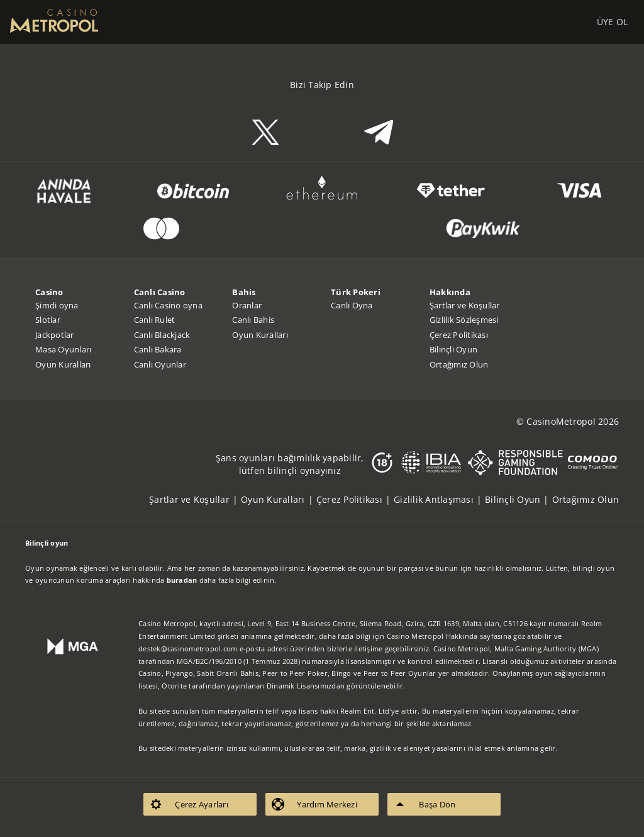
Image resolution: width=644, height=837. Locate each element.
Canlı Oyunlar (160, 364)
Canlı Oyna (352, 305)
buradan (182, 580)
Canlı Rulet (155, 320)
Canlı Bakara (158, 349)
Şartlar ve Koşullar (465, 305)
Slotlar (48, 320)
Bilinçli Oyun (453, 349)
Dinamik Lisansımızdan (306, 686)
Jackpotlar (55, 335)
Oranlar (247, 305)
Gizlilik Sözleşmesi (464, 320)
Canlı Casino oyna (168, 305)
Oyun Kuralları (63, 364)
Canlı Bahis (253, 320)
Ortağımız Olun (459, 364)
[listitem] (195, 499)
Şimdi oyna (57, 305)
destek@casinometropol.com (188, 649)
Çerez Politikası (459, 335)
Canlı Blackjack (162, 335)
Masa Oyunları (63, 349)
